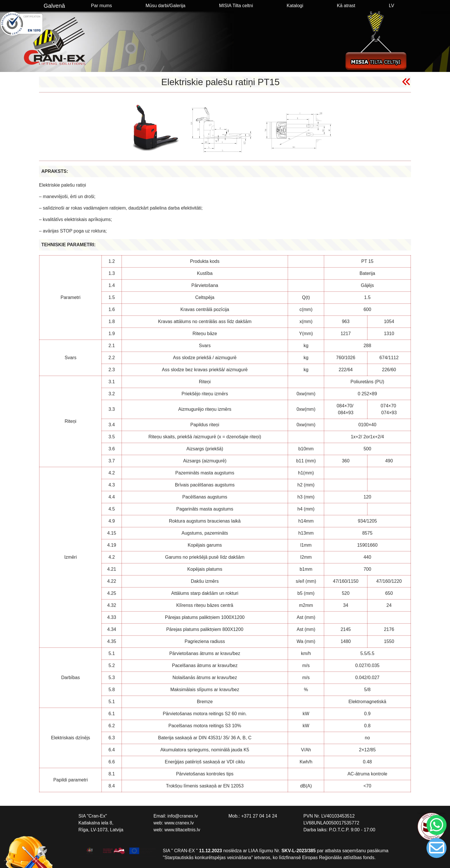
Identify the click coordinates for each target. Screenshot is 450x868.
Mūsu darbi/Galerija (165, 6)
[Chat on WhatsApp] (436, 825)
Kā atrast (346, 6)
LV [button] (391, 6)
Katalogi (295, 6)
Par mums (101, 6)
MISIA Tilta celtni (236, 6)
